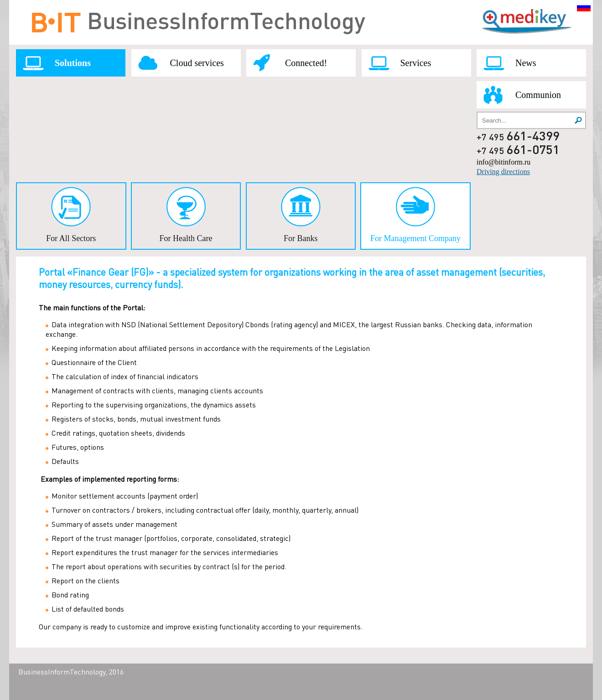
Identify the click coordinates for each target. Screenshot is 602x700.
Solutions (73, 63)
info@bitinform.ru (503, 162)
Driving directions (503, 172)
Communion (538, 95)
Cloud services (197, 63)
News (526, 63)
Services (416, 63)
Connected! (306, 63)
